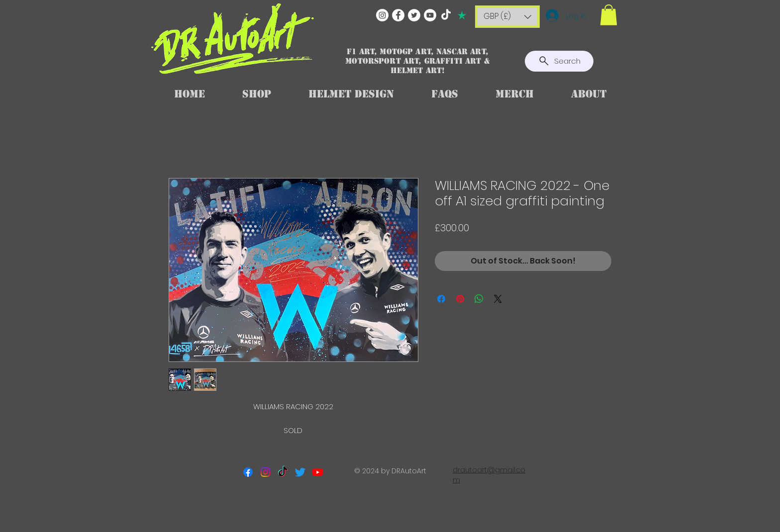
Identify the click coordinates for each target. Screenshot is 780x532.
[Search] (559, 61)
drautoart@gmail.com (489, 475)
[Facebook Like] (390, 510)
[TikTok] (446, 15)
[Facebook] (398, 15)
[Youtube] (318, 472)
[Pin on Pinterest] (460, 299)
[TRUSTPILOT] (462, 15)
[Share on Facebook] (441, 299)
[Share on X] (498, 299)
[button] (507, 17)
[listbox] (507, 17)
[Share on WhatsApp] (479, 299)
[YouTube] (430, 15)
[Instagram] (382, 15)
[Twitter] (414, 15)
